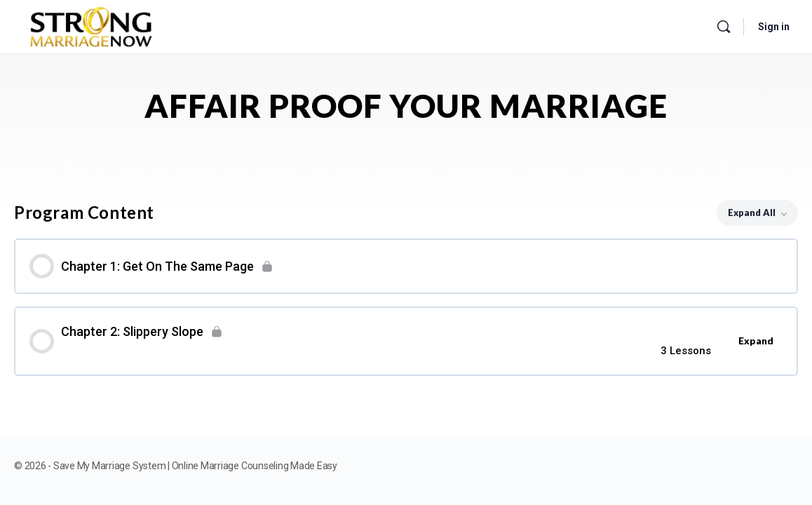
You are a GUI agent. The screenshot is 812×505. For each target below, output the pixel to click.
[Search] (724, 27)
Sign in (774, 27)
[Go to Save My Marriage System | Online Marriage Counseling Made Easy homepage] (91, 24)
